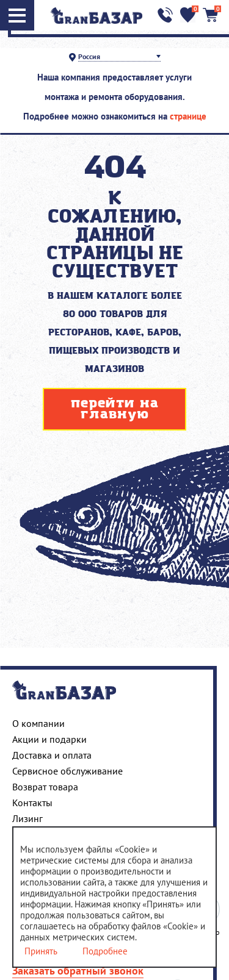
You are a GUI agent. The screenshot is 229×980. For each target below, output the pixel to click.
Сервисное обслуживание (67, 771)
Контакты (32, 803)
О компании (38, 723)
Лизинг (27, 818)
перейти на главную (115, 409)
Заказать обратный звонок (78, 971)
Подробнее (105, 951)
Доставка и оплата (52, 755)
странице (188, 116)
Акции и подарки (49, 739)
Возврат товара (45, 787)
